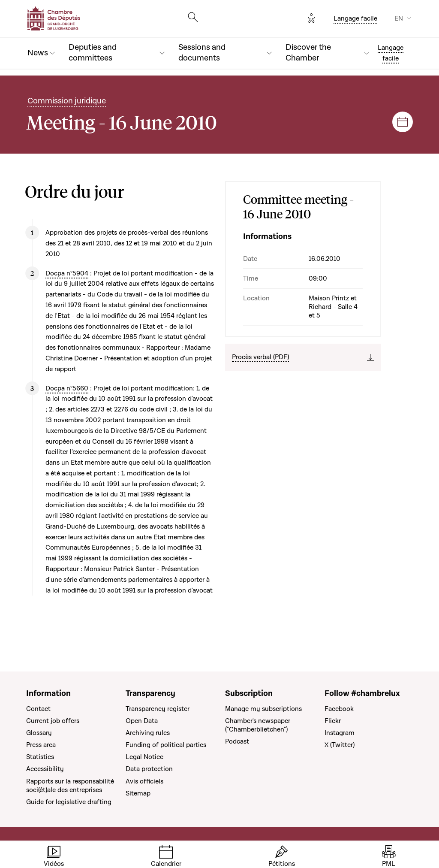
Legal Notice (144, 757)
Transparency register (158, 709)
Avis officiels (144, 781)
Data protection (149, 769)
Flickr (333, 721)
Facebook (339, 709)
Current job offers (53, 721)
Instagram (340, 733)
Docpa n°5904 (67, 273)
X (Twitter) (340, 745)
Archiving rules (148, 733)
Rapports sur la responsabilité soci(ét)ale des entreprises (70, 786)
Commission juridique (67, 101)
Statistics (40, 757)
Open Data (142, 721)
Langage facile (355, 18)
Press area (41, 745)
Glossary (39, 733)
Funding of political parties (166, 745)
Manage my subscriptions (263, 709)
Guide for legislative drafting (69, 802)
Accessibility (45, 769)
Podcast (237, 741)
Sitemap (138, 793)
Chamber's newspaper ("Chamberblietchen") (258, 725)
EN (399, 18)
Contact (38, 709)
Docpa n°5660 (67, 388)
